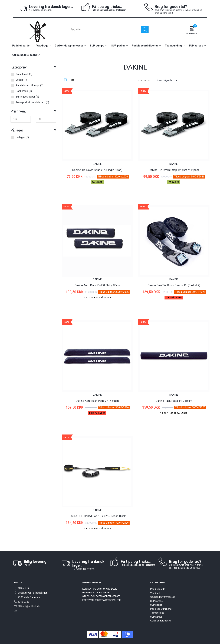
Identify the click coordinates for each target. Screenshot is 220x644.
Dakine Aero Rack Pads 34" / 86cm (97, 390)
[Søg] (145, 29)
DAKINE (97, 160)
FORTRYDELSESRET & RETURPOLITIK (101, 586)
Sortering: (145, 81)
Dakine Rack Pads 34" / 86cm (174, 390)
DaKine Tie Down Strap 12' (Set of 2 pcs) (174, 166)
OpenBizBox (113, 634)
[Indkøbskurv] (192, 31)
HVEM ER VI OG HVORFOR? (96, 579)
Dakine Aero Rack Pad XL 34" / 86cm (97, 278)
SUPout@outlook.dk (29, 592)
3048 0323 (23, 588)
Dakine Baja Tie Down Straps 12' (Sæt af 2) (174, 278)
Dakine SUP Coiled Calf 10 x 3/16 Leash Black (97, 502)
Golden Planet (129, 634)
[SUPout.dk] (38, 31)
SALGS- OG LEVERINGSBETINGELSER (101, 582)
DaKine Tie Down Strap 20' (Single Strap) (97, 166)
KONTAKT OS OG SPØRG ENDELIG (100, 575)
